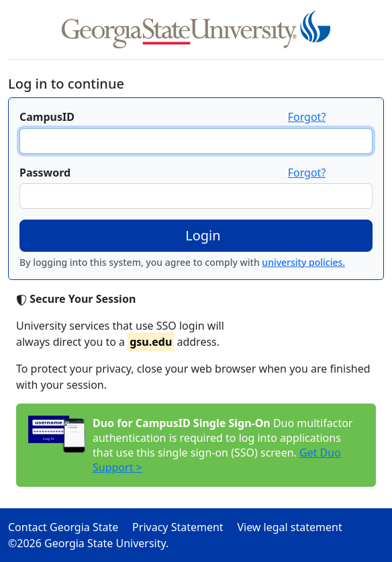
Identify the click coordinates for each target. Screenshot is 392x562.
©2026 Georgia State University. (88, 543)
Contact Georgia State (69, 527)
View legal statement (295, 527)
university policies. (303, 262)
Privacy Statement (183, 527)
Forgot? (307, 117)
